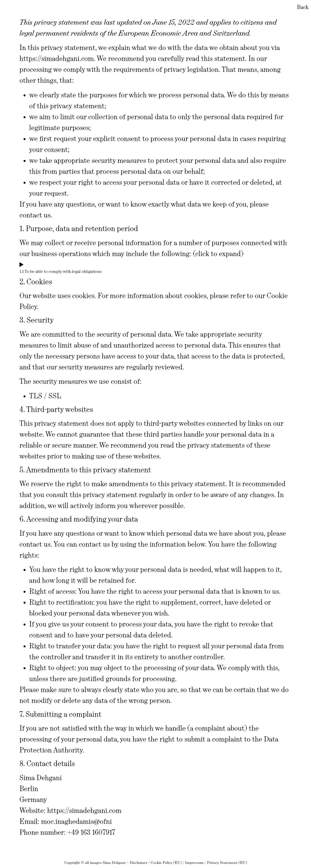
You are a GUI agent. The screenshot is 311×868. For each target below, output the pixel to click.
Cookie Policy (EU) (166, 863)
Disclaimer (138, 863)
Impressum (194, 863)
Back (303, 7)
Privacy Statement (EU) (227, 863)
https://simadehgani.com (57, 58)
